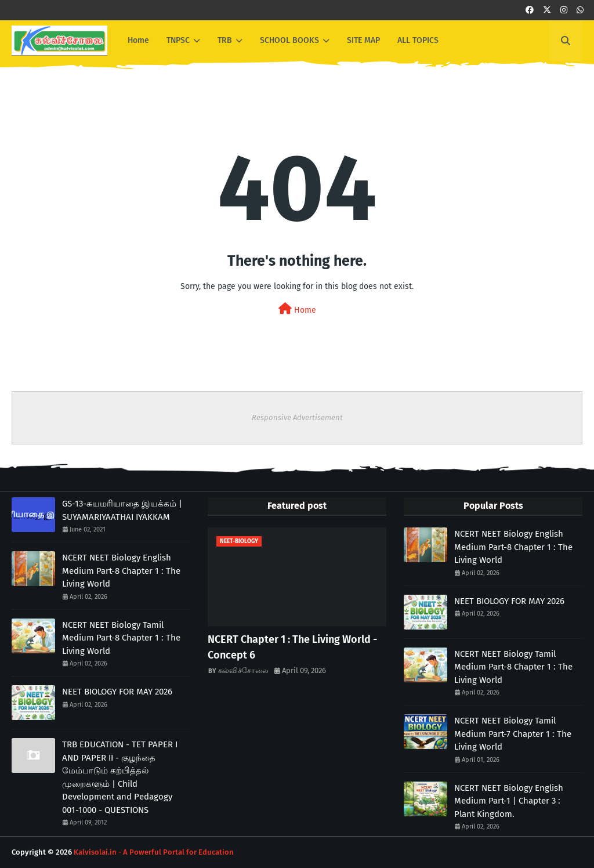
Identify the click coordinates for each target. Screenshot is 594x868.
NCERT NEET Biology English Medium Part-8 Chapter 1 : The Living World (121, 571)
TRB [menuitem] (225, 40)
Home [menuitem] (138, 40)
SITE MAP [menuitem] (363, 40)
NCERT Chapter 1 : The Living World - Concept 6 (292, 647)
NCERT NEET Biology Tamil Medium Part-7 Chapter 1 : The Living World (513, 734)
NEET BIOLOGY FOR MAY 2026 (117, 692)
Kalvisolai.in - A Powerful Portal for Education (154, 852)
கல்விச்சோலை (243, 670)
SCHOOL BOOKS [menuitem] (289, 40)
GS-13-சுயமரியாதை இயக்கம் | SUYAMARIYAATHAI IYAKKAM (122, 510)
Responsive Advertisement (297, 417)
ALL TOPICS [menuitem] (418, 40)
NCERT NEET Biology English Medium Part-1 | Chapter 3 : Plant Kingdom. (509, 801)
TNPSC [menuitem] (178, 40)
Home (297, 309)
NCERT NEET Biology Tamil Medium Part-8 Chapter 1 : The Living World (121, 638)
